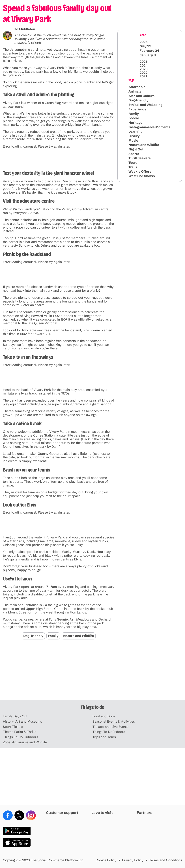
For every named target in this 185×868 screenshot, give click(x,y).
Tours (133, 163)
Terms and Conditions (166, 860)
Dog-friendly (33, 636)
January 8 (148, 55)
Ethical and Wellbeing (145, 105)
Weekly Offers (140, 171)
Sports (134, 154)
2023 (144, 69)
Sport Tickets (13, 727)
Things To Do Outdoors (20, 737)
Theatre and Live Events (110, 727)
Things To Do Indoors (109, 732)
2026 (144, 42)
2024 (144, 65)
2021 (143, 76)
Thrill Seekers (140, 158)
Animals (135, 91)
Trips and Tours (104, 737)
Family (53, 636)
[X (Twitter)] (19, 815)
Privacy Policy (133, 860)
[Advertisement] (92, 672)
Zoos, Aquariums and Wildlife (25, 742)
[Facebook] (8, 815)
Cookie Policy (106, 860)
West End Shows (142, 176)
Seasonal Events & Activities (114, 722)
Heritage (135, 123)
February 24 (149, 51)
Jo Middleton (25, 29)
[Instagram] (31, 815)
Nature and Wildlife (79, 636)
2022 (144, 73)
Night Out (136, 149)
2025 (144, 62)
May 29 (145, 46)
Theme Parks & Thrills (20, 732)
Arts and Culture (142, 96)
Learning (135, 131)
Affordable (137, 87)
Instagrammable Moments (149, 127)
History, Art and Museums (22, 722)
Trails (133, 167)
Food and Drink (104, 716)
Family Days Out (15, 716)
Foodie (134, 118)
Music (133, 140)
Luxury (134, 136)
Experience (137, 109)
